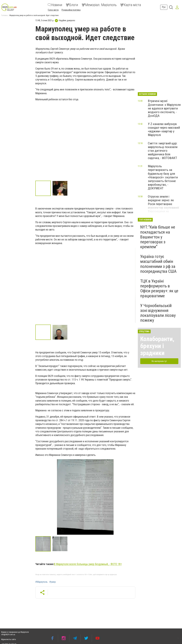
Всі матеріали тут (159, 361)
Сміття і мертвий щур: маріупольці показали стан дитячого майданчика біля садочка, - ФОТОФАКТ (163, 151)
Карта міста (131, 5)
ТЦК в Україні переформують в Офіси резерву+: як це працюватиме (159, 288)
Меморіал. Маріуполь (99, 5)
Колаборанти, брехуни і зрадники (157, 346)
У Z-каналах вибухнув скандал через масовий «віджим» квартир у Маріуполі (164, 129)
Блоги (72, 5)
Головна (4, 15)
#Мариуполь (41, 582)
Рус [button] (164, 7)
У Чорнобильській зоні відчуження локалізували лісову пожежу (158, 313)
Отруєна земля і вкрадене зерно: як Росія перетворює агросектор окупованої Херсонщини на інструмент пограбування (163, 208)
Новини (55, 5)
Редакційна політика (71, 10)
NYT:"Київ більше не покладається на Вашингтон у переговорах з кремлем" (158, 237)
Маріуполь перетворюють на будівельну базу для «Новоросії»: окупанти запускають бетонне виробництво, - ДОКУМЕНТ (163, 177)
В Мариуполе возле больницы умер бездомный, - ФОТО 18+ (88, 564)
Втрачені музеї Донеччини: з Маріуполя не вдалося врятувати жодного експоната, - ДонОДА (164, 108)
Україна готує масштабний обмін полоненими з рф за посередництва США (158, 264)
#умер (53, 582)
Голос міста (53, 10)
